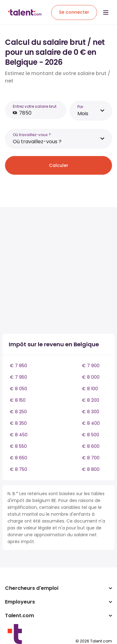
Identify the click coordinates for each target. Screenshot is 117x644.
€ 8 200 (91, 400)
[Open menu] (106, 12)
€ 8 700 (91, 458)
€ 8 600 (91, 446)
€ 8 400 (91, 423)
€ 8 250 (18, 412)
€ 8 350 (18, 423)
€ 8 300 (91, 412)
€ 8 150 (18, 400)
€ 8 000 (91, 377)
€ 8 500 (91, 435)
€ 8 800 (91, 469)
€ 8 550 (18, 446)
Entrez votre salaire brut (35, 106)
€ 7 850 (19, 366)
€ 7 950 (19, 377)
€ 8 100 (90, 389)
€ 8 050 (19, 389)
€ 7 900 (91, 366)
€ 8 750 (19, 469)
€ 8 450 (19, 435)
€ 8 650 (19, 458)
